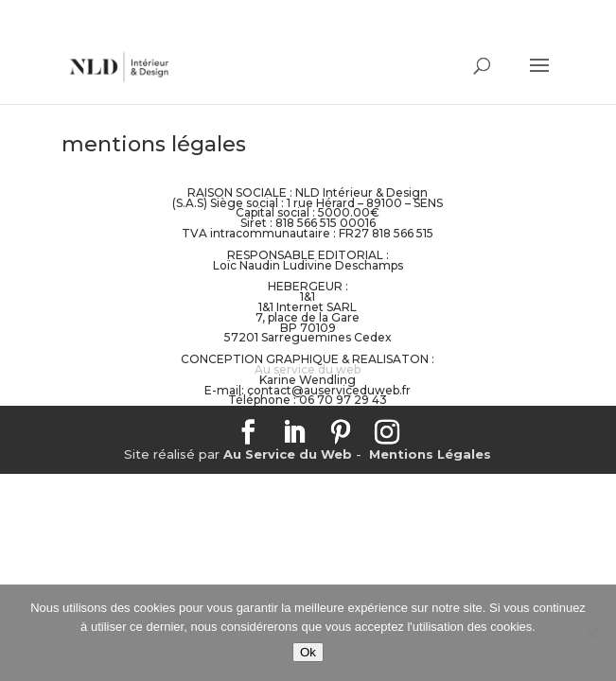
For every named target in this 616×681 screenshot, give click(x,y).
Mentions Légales (430, 454)
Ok (308, 652)
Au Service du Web (288, 454)
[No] (592, 633)
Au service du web (308, 369)
